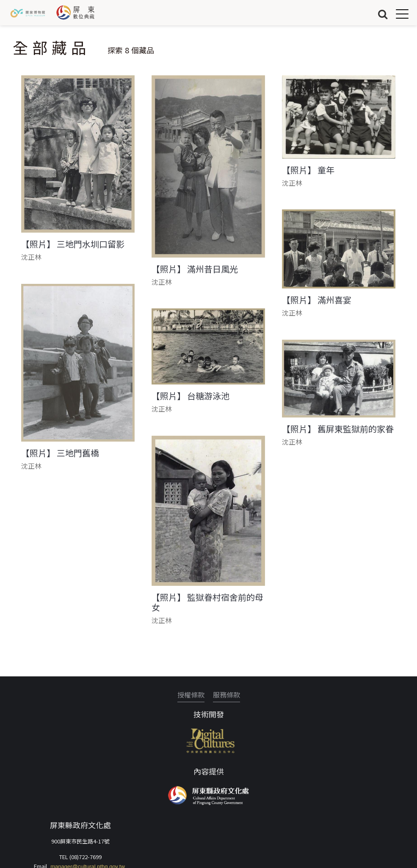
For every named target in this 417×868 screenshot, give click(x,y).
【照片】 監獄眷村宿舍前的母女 (207, 602)
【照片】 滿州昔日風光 (195, 269)
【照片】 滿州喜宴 (317, 300)
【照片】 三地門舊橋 (60, 453)
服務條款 (226, 695)
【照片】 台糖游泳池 (191, 396)
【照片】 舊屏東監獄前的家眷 (338, 429)
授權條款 (191, 695)
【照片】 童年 (308, 170)
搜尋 (383, 14)
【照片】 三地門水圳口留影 (73, 244)
